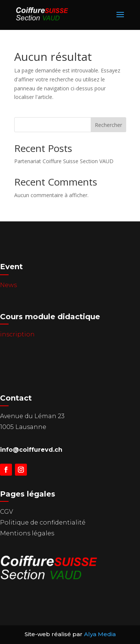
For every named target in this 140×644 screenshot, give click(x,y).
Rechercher (108, 125)
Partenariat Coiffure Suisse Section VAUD (64, 161)
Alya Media (100, 634)
